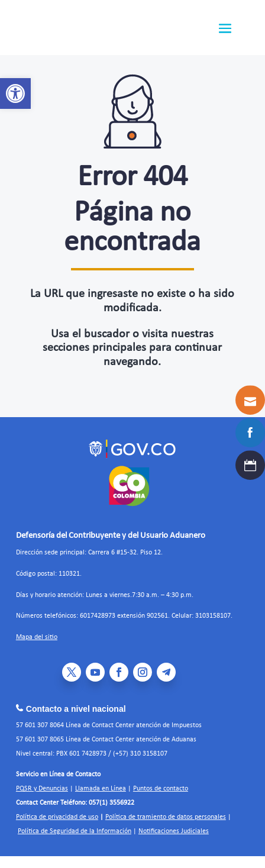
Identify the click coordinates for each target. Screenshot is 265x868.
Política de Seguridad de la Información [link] (75, 831)
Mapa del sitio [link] (37, 637)
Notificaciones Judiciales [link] (174, 831)
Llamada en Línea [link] (101, 789)
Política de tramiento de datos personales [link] (166, 817)
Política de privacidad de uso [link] (57, 817)
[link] (15, 93)
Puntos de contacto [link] (161, 789)
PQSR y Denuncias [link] (42, 789)
